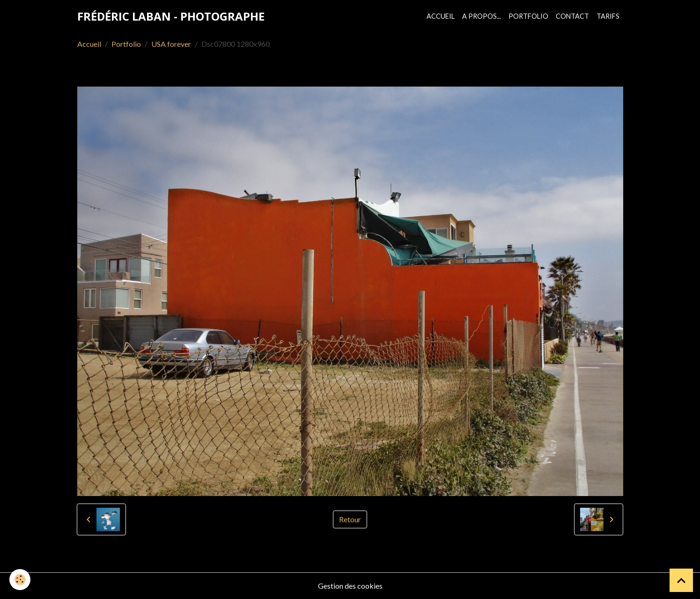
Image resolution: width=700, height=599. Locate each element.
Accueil (441, 16)
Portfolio (528, 16)
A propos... (482, 16)
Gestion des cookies (350, 586)
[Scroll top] (681, 580)
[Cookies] (20, 580)
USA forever (171, 44)
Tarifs (608, 16)
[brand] (171, 16)
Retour (350, 519)
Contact (572, 16)
